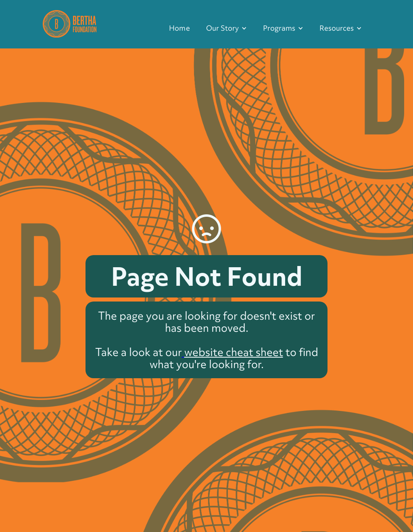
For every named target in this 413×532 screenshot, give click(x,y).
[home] (70, 23)
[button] (226, 28)
